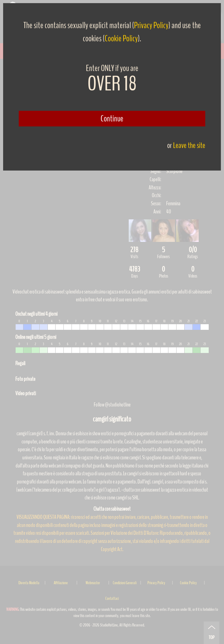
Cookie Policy (121, 38)
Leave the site (189, 145)
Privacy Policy (151, 25)
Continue (112, 119)
